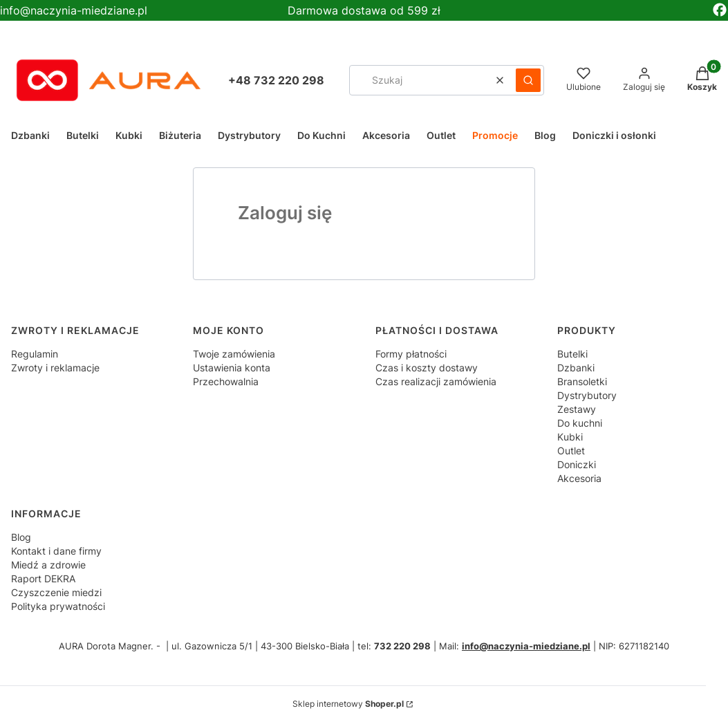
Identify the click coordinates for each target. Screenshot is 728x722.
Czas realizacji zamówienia (436, 381)
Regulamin (35, 354)
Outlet (571, 451)
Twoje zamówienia (234, 354)
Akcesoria (579, 478)
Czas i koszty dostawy (427, 368)
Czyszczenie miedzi (56, 592)
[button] (528, 80)
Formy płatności (411, 354)
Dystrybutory (587, 395)
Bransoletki (582, 381)
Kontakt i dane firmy (56, 551)
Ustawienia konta (232, 368)
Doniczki (577, 464)
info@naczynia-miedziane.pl (74, 10)
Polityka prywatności (58, 606)
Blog (21, 537)
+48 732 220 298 (276, 80)
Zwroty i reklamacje (55, 368)
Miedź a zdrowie (48, 565)
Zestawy (577, 409)
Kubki (570, 437)
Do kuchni (580, 423)
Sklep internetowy (348, 704)
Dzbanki (576, 368)
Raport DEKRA (43, 578)
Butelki (572, 354)
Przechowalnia (226, 381)
